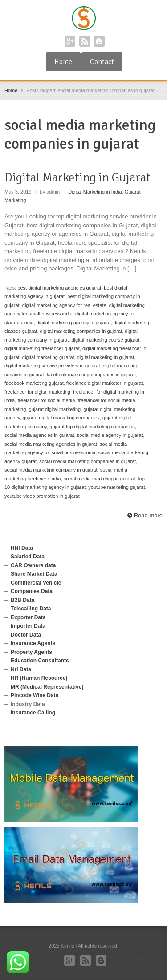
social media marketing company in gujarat (51, 470)
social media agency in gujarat (110, 435)
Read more (148, 515)
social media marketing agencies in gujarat (51, 444)
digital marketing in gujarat (106, 357)
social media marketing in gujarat (100, 479)
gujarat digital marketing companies (61, 418)
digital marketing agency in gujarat (74, 323)
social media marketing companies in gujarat (88, 461)
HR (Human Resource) (39, 678)
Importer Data (28, 626)
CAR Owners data (33, 565)
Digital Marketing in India (95, 192)
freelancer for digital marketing (37, 392)
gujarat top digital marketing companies (92, 427)
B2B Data (22, 600)
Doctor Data (26, 635)
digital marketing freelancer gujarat (42, 348)
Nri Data (21, 669)
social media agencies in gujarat (39, 435)
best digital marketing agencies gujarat (59, 288)
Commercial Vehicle (36, 583)
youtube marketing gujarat (116, 487)
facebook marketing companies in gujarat (92, 375)
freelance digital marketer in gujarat (105, 383)
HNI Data (22, 548)
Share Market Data (34, 574)
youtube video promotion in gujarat (42, 496)
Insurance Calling (33, 713)
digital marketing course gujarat (105, 340)
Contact (102, 62)
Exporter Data (28, 617)
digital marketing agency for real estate (64, 305)
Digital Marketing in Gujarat (77, 177)
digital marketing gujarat (48, 357)
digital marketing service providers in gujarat (52, 366)
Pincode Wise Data (35, 695)
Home (63, 62)
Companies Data (32, 591)
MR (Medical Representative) (47, 687)
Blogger (99, 41)
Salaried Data (28, 557)
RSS (85, 41)
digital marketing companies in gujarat (81, 331)
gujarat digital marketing (55, 409)
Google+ (70, 41)
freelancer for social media (46, 400)
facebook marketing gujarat (34, 383)
